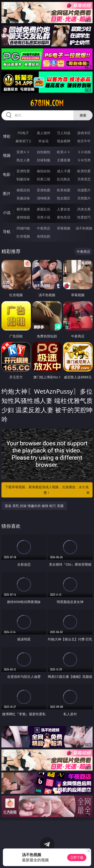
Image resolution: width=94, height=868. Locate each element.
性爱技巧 (84, 217)
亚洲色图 (44, 190)
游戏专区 (84, 133)
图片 (7, 193)
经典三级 (44, 179)
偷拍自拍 (44, 171)
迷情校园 (23, 217)
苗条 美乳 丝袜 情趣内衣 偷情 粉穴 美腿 (34, 506)
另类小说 (44, 217)
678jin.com (47, 103)
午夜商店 (44, 228)
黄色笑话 (64, 217)
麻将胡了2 (23, 141)
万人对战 (64, 133)
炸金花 (44, 141)
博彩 (7, 136)
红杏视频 (23, 236)
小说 (7, 213)
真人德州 (44, 133)
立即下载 (77, 857)
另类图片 (84, 198)
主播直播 (64, 160)
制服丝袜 (23, 179)
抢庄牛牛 (84, 141)
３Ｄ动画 (84, 152)
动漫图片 (84, 190)
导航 (7, 232)
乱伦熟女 (64, 179)
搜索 (83, 115)
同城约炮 (23, 228)
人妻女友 (64, 209)
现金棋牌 (64, 141)
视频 (7, 155)
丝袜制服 (44, 160)
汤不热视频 (84, 228)
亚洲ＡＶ (23, 152)
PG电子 (23, 133)
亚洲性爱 (23, 171)
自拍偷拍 (44, 152)
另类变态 (84, 179)
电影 (7, 174)
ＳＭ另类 (84, 160)
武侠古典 (84, 209)
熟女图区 (64, 198)
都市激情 (23, 209)
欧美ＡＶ (64, 152)
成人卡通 (64, 171)
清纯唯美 (44, 198)
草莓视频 (64, 228)
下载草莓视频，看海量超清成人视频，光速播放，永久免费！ (48, 490)
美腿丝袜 (23, 198)
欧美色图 (64, 190)
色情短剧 (44, 236)
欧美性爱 (84, 171)
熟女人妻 (23, 160)
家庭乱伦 (44, 209)
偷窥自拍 (23, 190)
